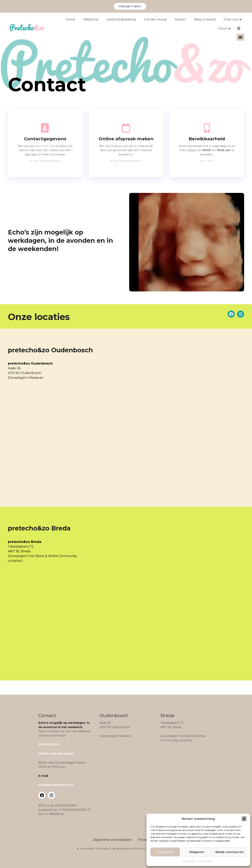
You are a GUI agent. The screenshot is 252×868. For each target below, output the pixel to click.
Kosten (183, 28)
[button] (244, 819)
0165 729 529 (44, 146)
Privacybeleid (205, 861)
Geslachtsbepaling (124, 28)
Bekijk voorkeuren (230, 852)
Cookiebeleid (189, 861)
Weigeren (197, 852)
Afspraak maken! (130, 6)
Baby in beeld (207, 28)
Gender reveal (158, 28)
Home (73, 28)
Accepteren (165, 852)
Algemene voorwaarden (112, 840)
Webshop (93, 28)
